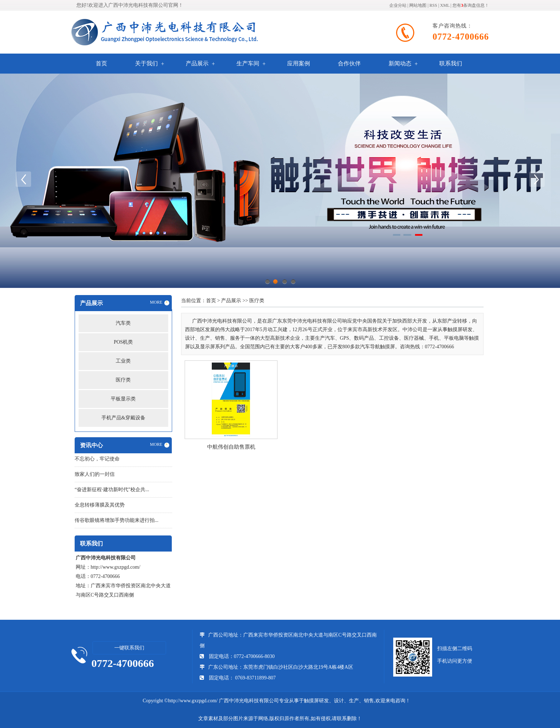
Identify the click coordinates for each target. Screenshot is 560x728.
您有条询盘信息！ (471, 5)
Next (537, 179)
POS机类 (123, 342)
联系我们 (451, 63)
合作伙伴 (349, 63)
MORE (160, 303)
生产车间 (248, 63)
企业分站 (398, 5)
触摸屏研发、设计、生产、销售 (339, 701)
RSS (433, 5)
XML (445, 5)
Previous (23, 179)
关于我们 (146, 63)
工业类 (123, 361)
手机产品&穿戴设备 (123, 418)
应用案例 (299, 63)
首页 (101, 63)
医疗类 (123, 380)
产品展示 (197, 63)
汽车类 (123, 323)
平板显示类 (123, 399)
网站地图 (418, 5)
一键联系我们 (129, 648)
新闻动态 (400, 63)
